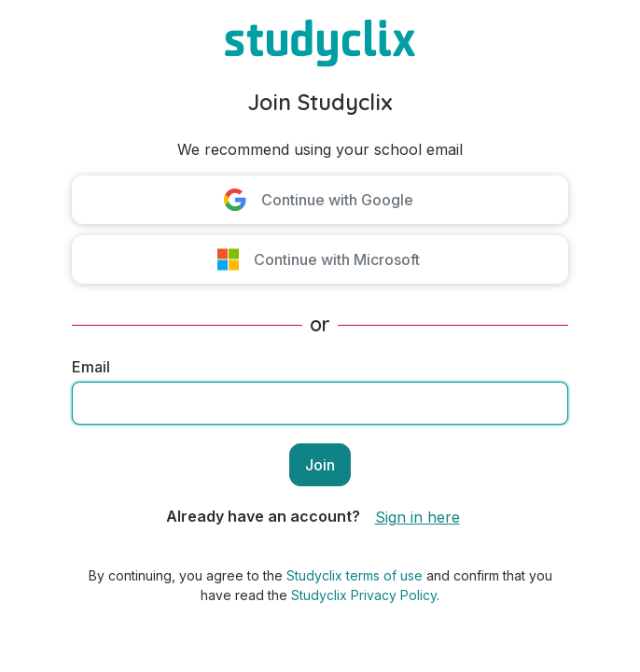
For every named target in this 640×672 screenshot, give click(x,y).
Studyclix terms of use (355, 575)
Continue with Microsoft (337, 259)
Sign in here (417, 517)
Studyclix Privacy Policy (364, 595)
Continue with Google (337, 200)
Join (320, 465)
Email (91, 367)
